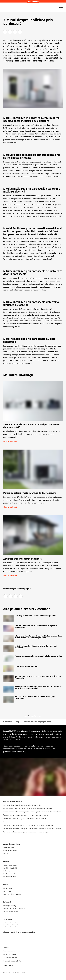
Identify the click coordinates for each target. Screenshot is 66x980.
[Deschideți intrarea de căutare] (56, 7)
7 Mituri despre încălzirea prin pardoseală (37, 722)
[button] (33, 716)
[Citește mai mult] (33, 618)
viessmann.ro (8, 722)
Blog (17, 722)
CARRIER (23, 973)
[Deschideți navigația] (61, 7)
